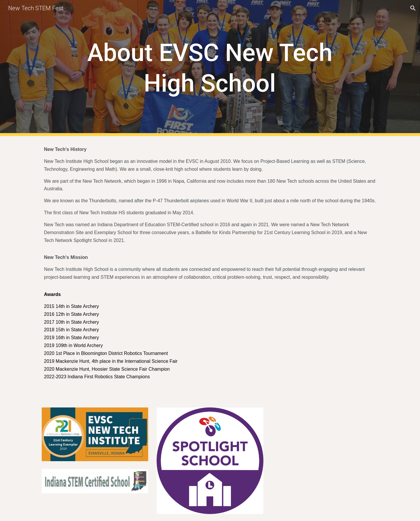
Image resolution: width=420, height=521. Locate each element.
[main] (210, 68)
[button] (413, 8)
